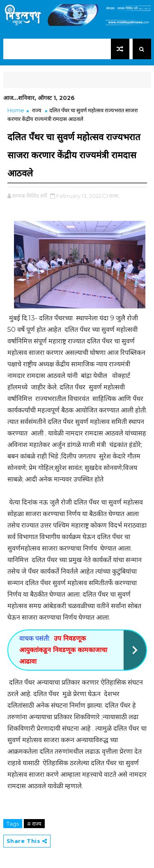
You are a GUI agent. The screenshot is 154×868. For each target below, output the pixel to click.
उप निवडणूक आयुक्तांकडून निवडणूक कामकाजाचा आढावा (63, 650)
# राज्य (34, 824)
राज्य (37, 110)
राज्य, (114, 196)
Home (16, 110)
